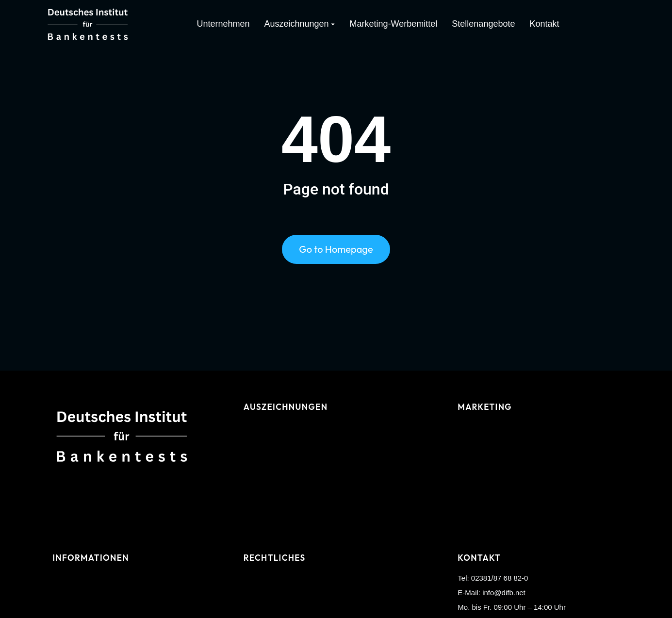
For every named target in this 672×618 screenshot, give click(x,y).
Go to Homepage (336, 251)
